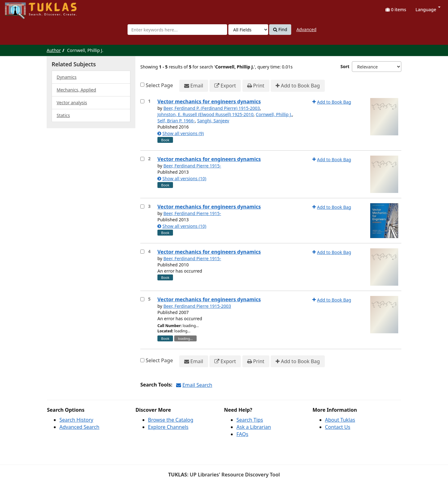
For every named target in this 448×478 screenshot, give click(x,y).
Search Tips (250, 420)
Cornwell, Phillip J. (274, 114)
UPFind (20, 8)
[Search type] (248, 30)
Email (194, 86)
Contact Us (338, 427)
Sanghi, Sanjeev (213, 121)
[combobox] (177, 30)
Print (256, 86)
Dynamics (67, 77)
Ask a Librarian (254, 427)
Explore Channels (168, 427)
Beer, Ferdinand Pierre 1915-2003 (197, 306)
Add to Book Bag (298, 86)
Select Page (159, 85)
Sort (345, 66)
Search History (76, 420)
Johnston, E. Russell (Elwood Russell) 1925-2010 (205, 114)
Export (225, 86)
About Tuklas (340, 420)
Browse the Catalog (171, 420)
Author (54, 50)
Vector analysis (72, 103)
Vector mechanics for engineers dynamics (209, 101)
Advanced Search (79, 427)
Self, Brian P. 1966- (176, 121)
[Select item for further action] (142, 101)
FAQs (242, 434)
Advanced (306, 29)
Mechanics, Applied (76, 90)
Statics (63, 115)
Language (428, 9)
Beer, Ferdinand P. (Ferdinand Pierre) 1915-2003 (212, 108)
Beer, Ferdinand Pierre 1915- (192, 166)
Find (280, 30)
